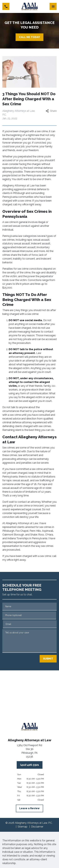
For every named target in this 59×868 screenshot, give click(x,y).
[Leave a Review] (29, 808)
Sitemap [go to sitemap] (22, 827)
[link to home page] (29, 6)
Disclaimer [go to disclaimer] (37, 827)
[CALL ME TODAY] (29, 37)
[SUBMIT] (48, 659)
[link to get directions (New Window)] (30, 752)
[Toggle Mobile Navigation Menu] (53, 6)
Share (51, 111)
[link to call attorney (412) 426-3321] (6, 6)
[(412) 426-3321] (30, 765)
